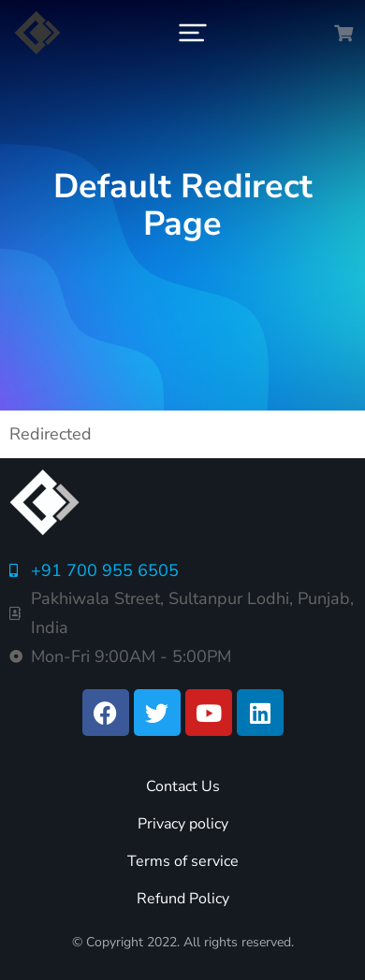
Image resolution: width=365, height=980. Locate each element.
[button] (193, 33)
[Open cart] (343, 33)
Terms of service (183, 861)
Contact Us (183, 786)
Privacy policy (183, 824)
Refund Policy (183, 899)
